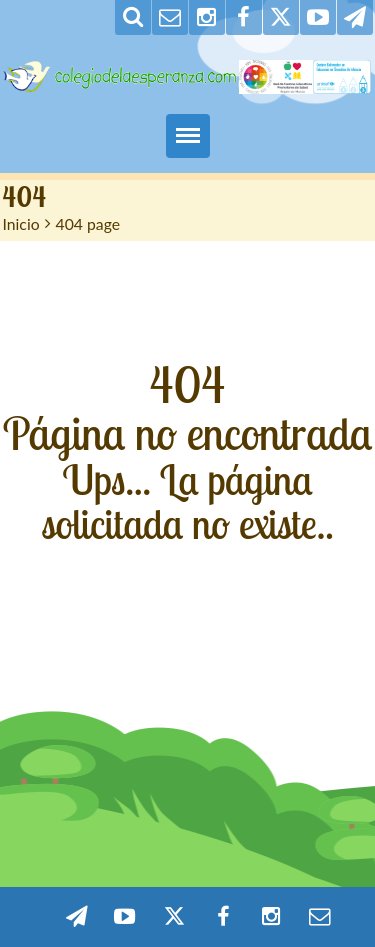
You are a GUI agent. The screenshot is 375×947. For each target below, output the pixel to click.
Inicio (21, 223)
